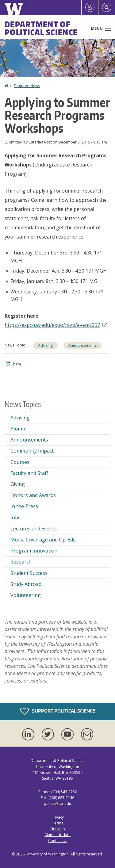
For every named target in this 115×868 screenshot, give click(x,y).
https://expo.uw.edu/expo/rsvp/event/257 (56, 325)
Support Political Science (58, 711)
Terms (58, 823)
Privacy (58, 817)
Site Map (58, 829)
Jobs (15, 518)
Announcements (82, 345)
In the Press (24, 506)
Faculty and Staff (29, 473)
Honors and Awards (33, 495)
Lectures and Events (34, 529)
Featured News (27, 86)
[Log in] (90, 8)
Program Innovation (34, 551)
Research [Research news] (21, 562)
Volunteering (26, 595)
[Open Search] (107, 8)
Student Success (29, 573)
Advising (45, 345)
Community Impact (32, 451)
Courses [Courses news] (20, 462)
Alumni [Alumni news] (18, 429)
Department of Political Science (41, 28)
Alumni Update (57, 835)
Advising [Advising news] (20, 418)
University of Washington (47, 854)
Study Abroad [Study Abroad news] (26, 584)
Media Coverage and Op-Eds (43, 540)
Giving (18, 484)
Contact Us (58, 841)
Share (13, 364)
